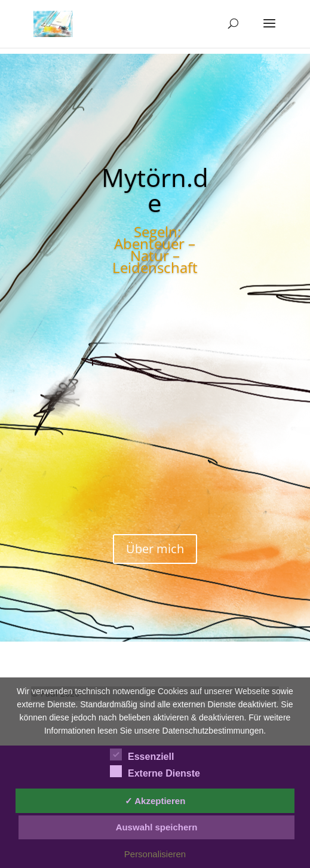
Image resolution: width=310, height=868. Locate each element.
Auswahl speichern (157, 827)
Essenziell (142, 755)
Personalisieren (155, 854)
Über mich (155, 549)
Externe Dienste (155, 772)
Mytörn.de (155, 190)
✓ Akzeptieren (155, 801)
